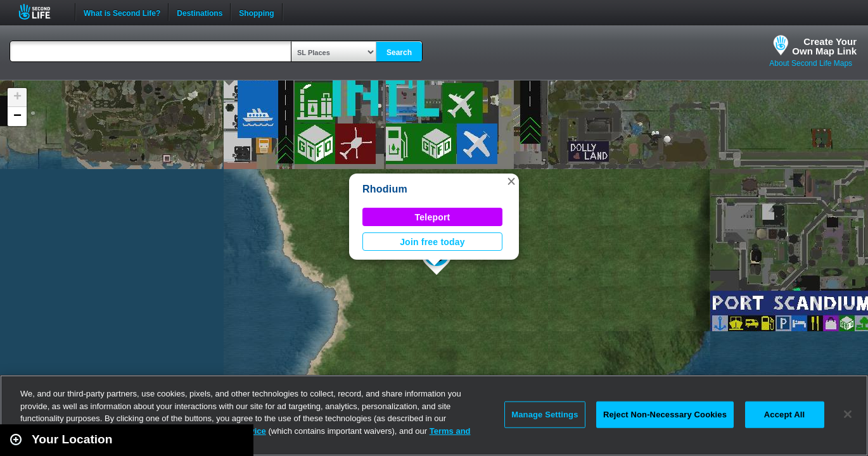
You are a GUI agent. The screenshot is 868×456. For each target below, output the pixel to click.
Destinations (200, 12)
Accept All (784, 415)
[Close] (848, 414)
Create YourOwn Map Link (824, 46)
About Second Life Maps (811, 63)
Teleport (433, 217)
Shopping (256, 12)
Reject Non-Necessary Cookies (665, 415)
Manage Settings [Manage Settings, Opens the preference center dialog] (545, 415)
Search (399, 53)
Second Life (41, 12)
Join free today (432, 242)
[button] (511, 181)
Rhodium (385, 189)
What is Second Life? (122, 12)
